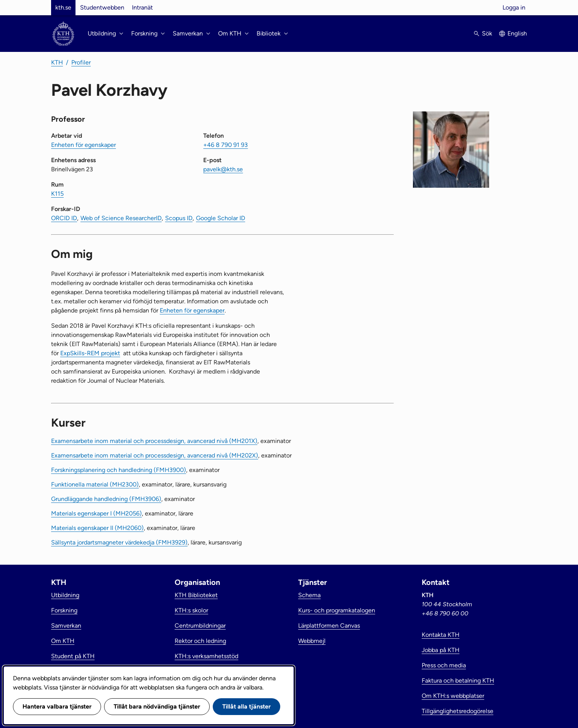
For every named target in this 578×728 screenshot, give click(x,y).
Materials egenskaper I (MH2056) (96, 513)
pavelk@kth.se (223, 169)
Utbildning (65, 595)
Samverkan (66, 626)
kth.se (63, 7)
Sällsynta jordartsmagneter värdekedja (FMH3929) (119, 542)
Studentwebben (102, 7)
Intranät (142, 7)
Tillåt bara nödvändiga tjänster (157, 706)
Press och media (444, 665)
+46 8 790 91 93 (226, 145)
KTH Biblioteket (196, 595)
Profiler (81, 62)
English (517, 33)
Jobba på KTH (441, 650)
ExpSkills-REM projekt (90, 353)
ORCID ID (64, 218)
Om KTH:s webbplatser (453, 696)
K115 (57, 194)
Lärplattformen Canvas (329, 626)
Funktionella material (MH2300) (95, 484)
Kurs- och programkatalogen (337, 610)
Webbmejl (312, 641)
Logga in (514, 7)
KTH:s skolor (191, 610)
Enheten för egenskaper (83, 145)
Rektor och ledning (200, 641)
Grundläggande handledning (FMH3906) (106, 499)
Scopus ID (179, 218)
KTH (57, 62)
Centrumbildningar (200, 626)
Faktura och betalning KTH (458, 680)
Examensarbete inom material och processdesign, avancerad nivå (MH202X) (155, 455)
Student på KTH (73, 656)
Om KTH (63, 641)
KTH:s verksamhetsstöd (206, 656)
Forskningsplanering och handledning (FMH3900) (119, 470)
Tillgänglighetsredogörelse (458, 711)
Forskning (64, 610)
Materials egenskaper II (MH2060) (97, 528)
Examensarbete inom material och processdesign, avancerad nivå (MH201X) (154, 441)
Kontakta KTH (441, 635)
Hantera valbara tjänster (57, 706)
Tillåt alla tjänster (246, 706)
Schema (309, 595)
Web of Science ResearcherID (121, 218)
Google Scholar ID (221, 218)
